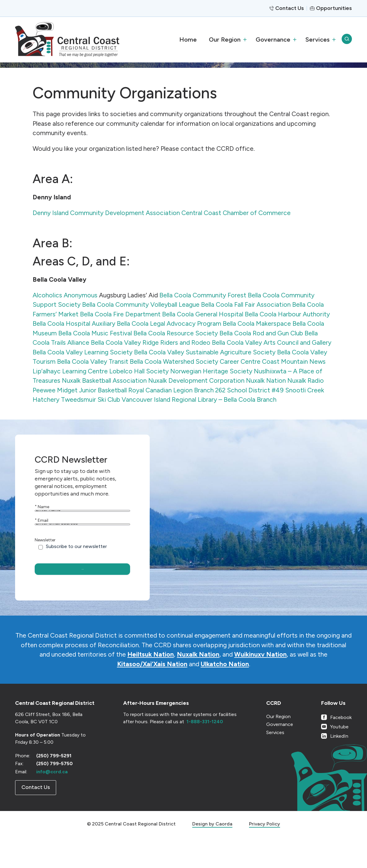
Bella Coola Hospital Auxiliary (74, 323)
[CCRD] (67, 39)
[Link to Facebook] (336, 748)
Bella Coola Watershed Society (174, 361)
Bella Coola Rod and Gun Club (261, 333)
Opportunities (334, 8)
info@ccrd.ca (52, 803)
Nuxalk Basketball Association (104, 380)
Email (41, 534)
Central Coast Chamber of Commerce (236, 213)
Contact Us (290, 8)
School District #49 (255, 390)
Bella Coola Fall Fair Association (246, 304)
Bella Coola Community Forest (203, 295)
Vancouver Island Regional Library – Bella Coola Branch (199, 399)
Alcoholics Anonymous (65, 295)
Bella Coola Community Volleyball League (141, 304)
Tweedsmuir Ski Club (91, 399)
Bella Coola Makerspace (257, 323)
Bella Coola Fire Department (120, 314)
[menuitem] (188, 40)
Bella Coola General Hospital (203, 314)
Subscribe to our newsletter (76, 574)
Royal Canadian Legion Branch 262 (177, 390)
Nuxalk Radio (306, 380)
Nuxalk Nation (266, 380)
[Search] (347, 40)
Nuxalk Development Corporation (196, 380)
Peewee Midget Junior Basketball (80, 390)
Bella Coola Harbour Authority (287, 314)
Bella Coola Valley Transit (93, 361)
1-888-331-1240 (205, 753)
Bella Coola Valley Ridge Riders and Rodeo (151, 342)
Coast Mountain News (294, 361)
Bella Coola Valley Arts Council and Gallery (272, 342)
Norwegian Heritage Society (211, 371)
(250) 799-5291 (54, 787)
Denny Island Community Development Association (106, 213)
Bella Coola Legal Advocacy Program (169, 323)
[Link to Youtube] (336, 758)
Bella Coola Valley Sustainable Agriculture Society (205, 352)
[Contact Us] (36, 819)
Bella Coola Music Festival (95, 333)
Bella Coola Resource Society (176, 333)
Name (42, 507)
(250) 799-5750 (54, 795)
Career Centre (240, 361)
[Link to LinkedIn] (336, 767)
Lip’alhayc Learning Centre (70, 371)
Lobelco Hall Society (139, 371)
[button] (226, 40)
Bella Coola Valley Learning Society (83, 352)
